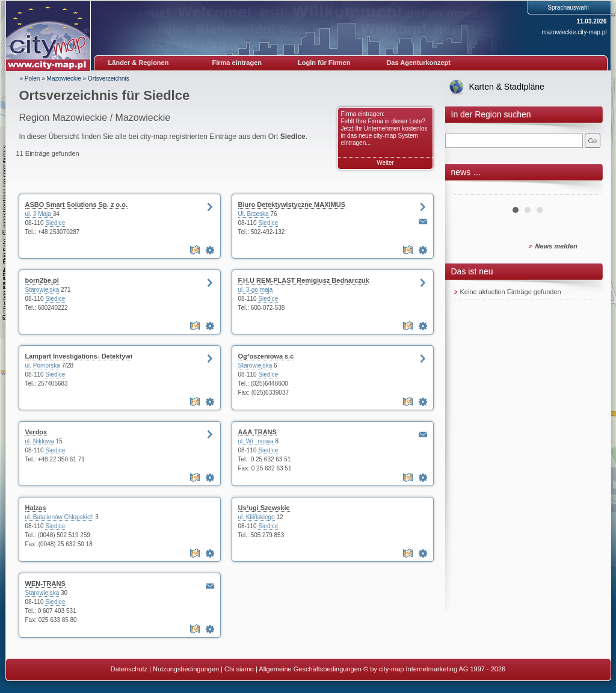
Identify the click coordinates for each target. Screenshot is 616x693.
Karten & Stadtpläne (507, 87)
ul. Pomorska (43, 365)
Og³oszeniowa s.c (266, 356)
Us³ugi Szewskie (264, 508)
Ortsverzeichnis (109, 79)
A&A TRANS (257, 432)
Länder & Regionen (139, 63)
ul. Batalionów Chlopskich (60, 517)
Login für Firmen (324, 63)
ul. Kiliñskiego (257, 517)
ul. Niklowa (40, 441)
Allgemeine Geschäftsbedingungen (310, 669)
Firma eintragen (237, 63)
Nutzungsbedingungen (186, 669)
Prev (470, 190)
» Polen (30, 79)
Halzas (36, 508)
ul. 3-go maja (256, 290)
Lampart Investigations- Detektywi (79, 356)
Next (586, 190)
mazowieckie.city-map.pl (574, 32)
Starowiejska (42, 290)
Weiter (385, 163)
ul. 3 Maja (39, 214)
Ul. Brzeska (254, 214)
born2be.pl (42, 280)
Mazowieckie (64, 79)
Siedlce (55, 223)
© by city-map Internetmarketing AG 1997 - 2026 (434, 669)
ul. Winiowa (256, 441)
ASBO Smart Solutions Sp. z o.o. (77, 205)
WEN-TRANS (45, 584)
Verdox (36, 432)
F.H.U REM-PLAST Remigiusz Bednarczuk (304, 280)
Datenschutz (129, 669)
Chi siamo (239, 669)
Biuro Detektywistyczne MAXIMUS (292, 205)
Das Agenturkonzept (418, 63)
